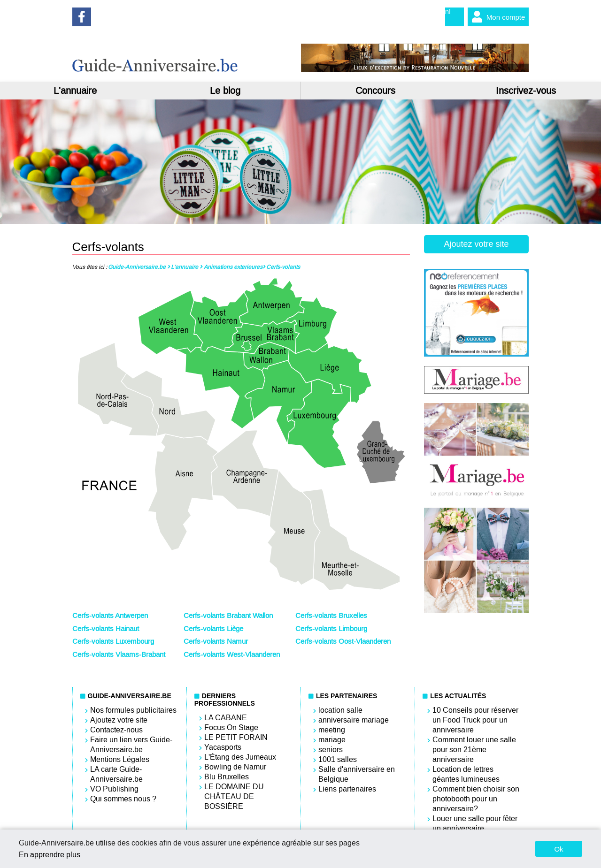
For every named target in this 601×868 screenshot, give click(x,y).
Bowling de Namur (235, 767)
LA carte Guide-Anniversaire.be (116, 774)
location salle (340, 710)
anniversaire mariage (354, 720)
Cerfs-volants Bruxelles (331, 616)
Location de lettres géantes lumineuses (466, 774)
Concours (375, 91)
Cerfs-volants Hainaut (106, 629)
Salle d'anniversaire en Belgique (357, 774)
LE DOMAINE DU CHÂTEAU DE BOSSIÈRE (234, 796)
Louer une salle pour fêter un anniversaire (475, 823)
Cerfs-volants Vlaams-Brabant (119, 655)
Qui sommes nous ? (123, 799)
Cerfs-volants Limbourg (331, 629)
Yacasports (223, 747)
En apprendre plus (50, 855)
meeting (332, 730)
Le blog (225, 91)
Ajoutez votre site (476, 244)
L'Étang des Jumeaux (240, 757)
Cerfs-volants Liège (213, 629)
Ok (559, 849)
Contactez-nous (116, 730)
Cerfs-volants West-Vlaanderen (232, 655)
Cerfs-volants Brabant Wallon (228, 616)
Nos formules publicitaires (133, 710)
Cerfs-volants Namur (216, 641)
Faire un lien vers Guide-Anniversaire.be (131, 745)
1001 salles (338, 759)
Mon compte (497, 17)
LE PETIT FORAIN (236, 737)
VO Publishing (114, 789)
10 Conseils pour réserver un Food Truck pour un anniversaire (475, 720)
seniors (331, 750)
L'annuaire (75, 91)
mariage (332, 740)
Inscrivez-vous (526, 91)
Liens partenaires (347, 789)
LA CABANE (226, 718)
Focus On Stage (231, 727)
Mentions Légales (120, 759)
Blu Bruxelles (227, 777)
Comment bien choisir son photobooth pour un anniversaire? (476, 799)
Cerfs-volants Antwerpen (110, 616)
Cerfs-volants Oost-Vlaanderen (343, 641)
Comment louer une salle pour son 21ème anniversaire (474, 750)
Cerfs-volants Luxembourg (113, 641)
